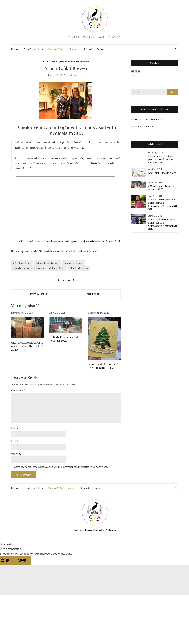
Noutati (73, 49)
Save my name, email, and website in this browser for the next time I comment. (61, 467)
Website (16, 454)
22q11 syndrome (22, 263)
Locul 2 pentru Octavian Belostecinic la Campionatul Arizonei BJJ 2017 (163, 224)
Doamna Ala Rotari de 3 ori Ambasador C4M (103, 366)
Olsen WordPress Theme (87, 530)
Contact (101, 49)
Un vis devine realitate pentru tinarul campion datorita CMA (161, 159)
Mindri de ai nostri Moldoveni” (147, 119)
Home (14, 49)
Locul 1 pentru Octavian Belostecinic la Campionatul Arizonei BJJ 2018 (163, 204)
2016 (45, 61)
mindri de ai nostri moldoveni (29, 268)
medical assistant (73, 263)
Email (15, 441)
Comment (18, 390)
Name (16, 428)
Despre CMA (56, 49)
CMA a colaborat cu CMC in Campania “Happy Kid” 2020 (27, 346)
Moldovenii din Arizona (143, 126)
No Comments (76, 75)
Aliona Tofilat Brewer (48, 263)
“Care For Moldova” (33, 49)
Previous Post (39, 294)
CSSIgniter (111, 530)
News (54, 61)
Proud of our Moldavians (75, 61)
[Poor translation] (22, 561)
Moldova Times (57, 268)
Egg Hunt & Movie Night (162, 173)
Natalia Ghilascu (79, 268)
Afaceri (88, 49)
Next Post (93, 294)
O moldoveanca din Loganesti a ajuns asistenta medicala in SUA (82, 241)
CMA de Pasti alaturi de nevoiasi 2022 (64, 339)
